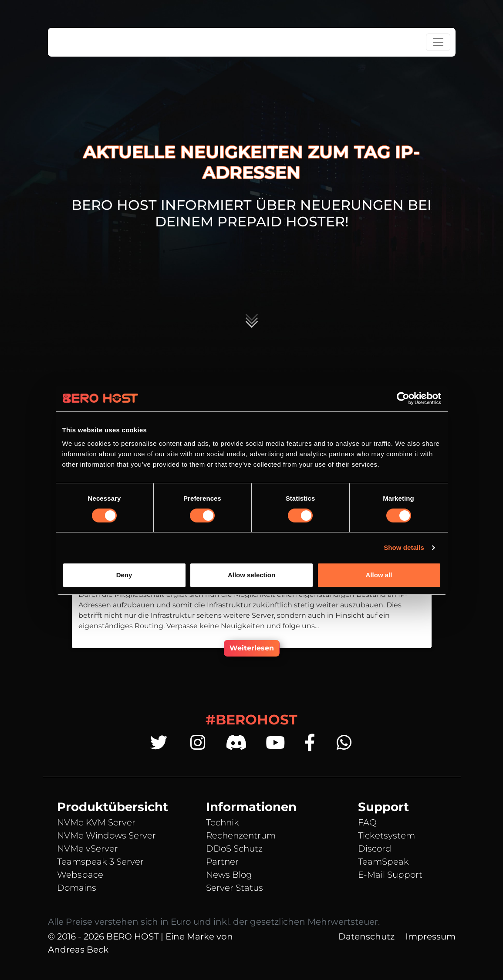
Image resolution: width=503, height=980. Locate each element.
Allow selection (251, 575)
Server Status (235, 888)
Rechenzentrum (241, 835)
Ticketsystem (387, 835)
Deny (124, 575)
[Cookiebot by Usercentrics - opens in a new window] (403, 398)
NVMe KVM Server (96, 822)
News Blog (229, 875)
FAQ (367, 822)
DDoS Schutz (234, 849)
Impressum (430, 936)
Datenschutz (366, 936)
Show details (404, 547)
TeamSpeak (383, 862)
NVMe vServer (88, 849)
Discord (375, 849)
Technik (223, 822)
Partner (222, 862)
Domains (77, 888)
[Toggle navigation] (438, 42)
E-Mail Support (390, 875)
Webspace (80, 875)
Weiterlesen (252, 648)
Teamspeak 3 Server (100, 862)
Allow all (379, 575)
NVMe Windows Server (106, 835)
